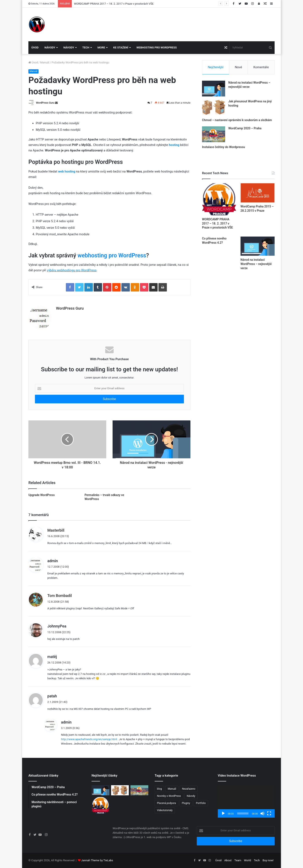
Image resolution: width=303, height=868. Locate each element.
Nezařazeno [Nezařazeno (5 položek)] (189, 789)
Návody (50, 47)
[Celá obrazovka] (269, 813)
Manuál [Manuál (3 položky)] (172, 789)
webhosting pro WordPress (112, 255)
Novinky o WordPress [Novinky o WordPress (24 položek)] (169, 796)
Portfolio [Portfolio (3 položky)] (201, 803)
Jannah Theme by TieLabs (97, 860)
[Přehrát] (223, 813)
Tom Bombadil (60, 596)
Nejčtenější (216, 67)
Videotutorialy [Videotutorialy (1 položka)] (165, 810)
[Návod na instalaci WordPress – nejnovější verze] (214, 89)
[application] (246, 801)
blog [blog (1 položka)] (159, 789)
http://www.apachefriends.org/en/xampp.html (89, 739)
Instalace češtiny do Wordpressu (223, 147)
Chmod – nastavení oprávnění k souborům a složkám (237, 120)
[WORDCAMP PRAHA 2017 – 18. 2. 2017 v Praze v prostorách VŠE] (219, 199)
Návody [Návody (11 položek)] (191, 796)
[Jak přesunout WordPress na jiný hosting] (214, 107)
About (228, 860)
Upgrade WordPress (42, 495)
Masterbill (56, 530)
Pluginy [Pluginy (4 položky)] (186, 803)
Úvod (35, 47)
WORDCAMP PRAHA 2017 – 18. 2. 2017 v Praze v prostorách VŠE (114, 4)
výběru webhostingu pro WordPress (72, 270)
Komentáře (261, 67)
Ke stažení (121, 47)
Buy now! (268, 860)
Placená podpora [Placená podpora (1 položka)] (166, 803)
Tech (86, 47)
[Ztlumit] (262, 813)
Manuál (45, 62)
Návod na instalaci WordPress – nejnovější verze (256, 264)
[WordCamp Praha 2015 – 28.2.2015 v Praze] (258, 193)
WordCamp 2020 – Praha (245, 128)
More (101, 47)
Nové (238, 67)
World (248, 860)
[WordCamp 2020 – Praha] (214, 134)
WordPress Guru (45, 103)
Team (238, 860)
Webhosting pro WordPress (157, 47)
